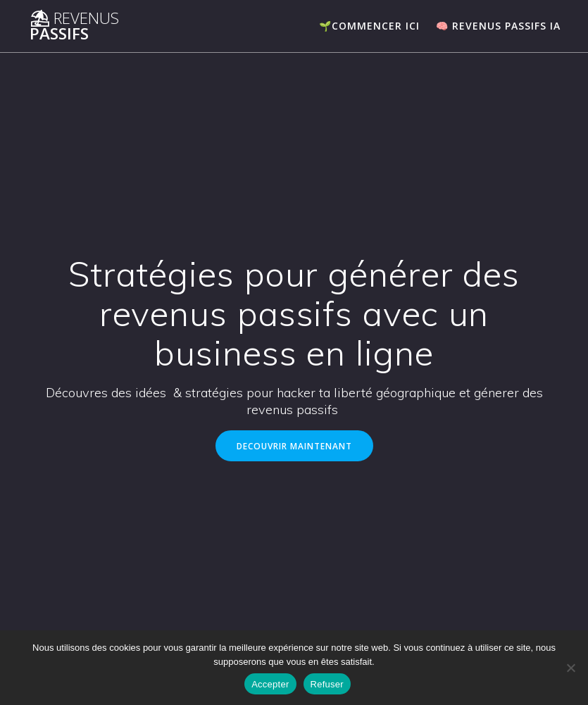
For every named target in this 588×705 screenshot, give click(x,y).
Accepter (270, 684)
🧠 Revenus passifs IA (498, 26)
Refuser (327, 684)
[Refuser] (570, 668)
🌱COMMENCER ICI (369, 26)
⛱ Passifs (74, 26)
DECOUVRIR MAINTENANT (294, 446)
